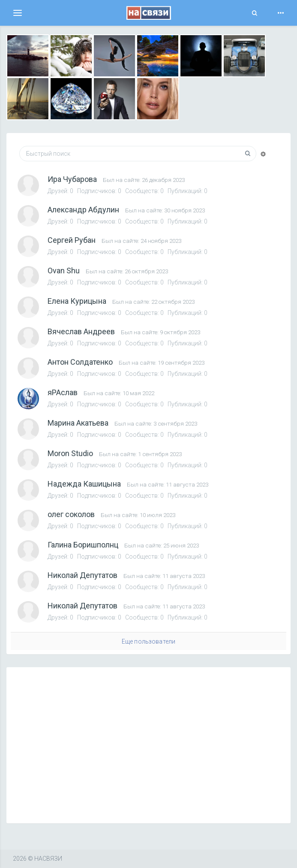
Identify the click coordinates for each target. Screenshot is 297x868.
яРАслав (63, 392)
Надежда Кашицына (84, 484)
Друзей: (61, 191)
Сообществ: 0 (145, 191)
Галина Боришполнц (83, 545)
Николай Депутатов (82, 575)
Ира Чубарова (72, 179)
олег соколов (71, 514)
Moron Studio (70, 453)
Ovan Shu (64, 271)
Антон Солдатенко (80, 362)
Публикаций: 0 (187, 191)
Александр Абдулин (83, 210)
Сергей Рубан (72, 240)
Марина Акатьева (78, 423)
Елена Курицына (77, 301)
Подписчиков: (100, 191)
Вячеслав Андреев (81, 331)
